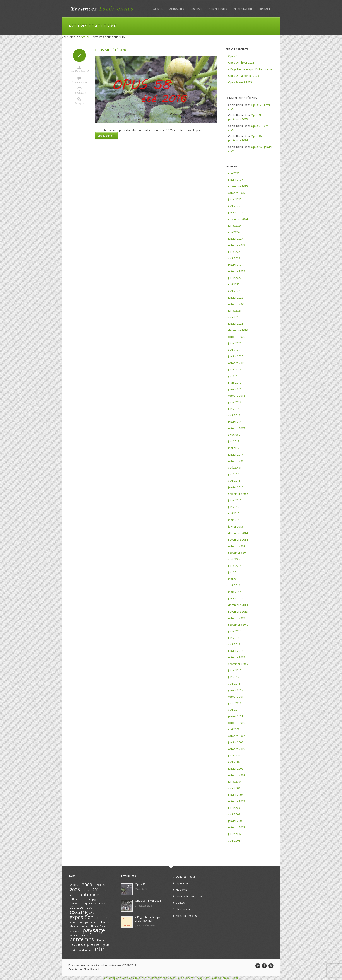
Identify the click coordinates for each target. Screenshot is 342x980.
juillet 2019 (235, 370)
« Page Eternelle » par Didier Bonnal (250, 69)
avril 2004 (234, 788)
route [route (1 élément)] (106, 945)
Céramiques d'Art (115, 978)
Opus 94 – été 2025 (240, 82)
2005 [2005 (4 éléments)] (75, 890)
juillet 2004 (235, 782)
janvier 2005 (236, 769)
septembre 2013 (238, 625)
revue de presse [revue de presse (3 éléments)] (85, 944)
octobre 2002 (237, 827)
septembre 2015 (238, 494)
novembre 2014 (238, 540)
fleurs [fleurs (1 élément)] (109, 918)
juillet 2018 (235, 402)
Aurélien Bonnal (79, 71)
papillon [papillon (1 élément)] (74, 932)
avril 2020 (234, 350)
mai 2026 (234, 173)
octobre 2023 (237, 245)
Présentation (243, 9)
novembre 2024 (238, 219)
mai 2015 (234, 513)
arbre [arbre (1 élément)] (73, 895)
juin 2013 (234, 638)
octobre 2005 (237, 749)
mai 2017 (234, 448)
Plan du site (183, 909)
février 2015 (236, 527)
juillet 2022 (235, 278)
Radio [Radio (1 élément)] (101, 940)
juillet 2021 (235, 311)
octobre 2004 (237, 775)
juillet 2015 (235, 500)
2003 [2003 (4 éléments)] (87, 885)
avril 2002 (234, 841)
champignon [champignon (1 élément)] (93, 899)
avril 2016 (234, 481)
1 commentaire (79, 82)
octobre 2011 (237, 697)
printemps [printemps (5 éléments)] (82, 939)
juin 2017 (234, 441)
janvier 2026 (236, 180)
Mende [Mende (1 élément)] (74, 926)
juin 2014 (234, 572)
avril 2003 (234, 814)
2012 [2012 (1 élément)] (107, 890)
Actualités (177, 9)
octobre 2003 (237, 801)
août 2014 (234, 559)
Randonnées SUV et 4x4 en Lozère (172, 978)
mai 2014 (234, 579)
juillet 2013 (235, 631)
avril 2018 (234, 415)
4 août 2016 (79, 93)
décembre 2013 (238, 605)
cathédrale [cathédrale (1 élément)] (76, 899)
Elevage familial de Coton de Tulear (216, 978)
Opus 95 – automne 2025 (244, 76)
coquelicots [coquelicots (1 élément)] (89, 903)
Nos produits (218, 9)
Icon (79, 55)
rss (271, 966)
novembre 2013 (238, 612)
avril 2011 (234, 710)
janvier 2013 (236, 651)
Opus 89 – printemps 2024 (246, 138)
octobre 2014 (237, 546)
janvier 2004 (236, 795)
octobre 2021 (237, 304)
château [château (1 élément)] (74, 903)
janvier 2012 (236, 690)
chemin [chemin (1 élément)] (108, 899)
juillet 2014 (235, 566)
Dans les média (185, 877)
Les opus (196, 9)
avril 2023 (234, 258)
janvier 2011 (236, 716)
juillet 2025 (235, 199)
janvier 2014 (236, 598)
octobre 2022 (237, 271)
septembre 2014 (238, 553)
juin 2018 (234, 409)
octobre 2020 (237, 337)
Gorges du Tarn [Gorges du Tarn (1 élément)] (89, 922)
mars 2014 (235, 592)
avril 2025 (234, 206)
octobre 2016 (237, 461)
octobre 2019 (237, 363)
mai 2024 (234, 232)
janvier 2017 (236, 455)
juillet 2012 (235, 670)
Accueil (158, 9)
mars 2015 (235, 520)
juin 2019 (234, 376)
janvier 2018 (236, 422)
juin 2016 (234, 474)
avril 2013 (234, 644)
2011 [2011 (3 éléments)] (97, 890)
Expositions (183, 883)
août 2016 (234, 468)
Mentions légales (186, 916)
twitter (258, 966)
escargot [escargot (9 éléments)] (82, 912)
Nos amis (182, 890)
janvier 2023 (236, 265)
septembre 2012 (238, 664)
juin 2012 (234, 677)
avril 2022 (234, 291)
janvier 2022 (236, 298)
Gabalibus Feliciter (139, 978)
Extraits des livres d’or (189, 896)
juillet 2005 (235, 755)
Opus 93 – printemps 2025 (246, 117)
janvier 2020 (236, 356)
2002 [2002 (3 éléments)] (74, 885)
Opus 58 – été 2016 (111, 50)
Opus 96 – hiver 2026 (241, 63)
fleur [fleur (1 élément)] (100, 918)
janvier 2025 (236, 213)
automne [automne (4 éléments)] (89, 894)
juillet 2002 (235, 834)
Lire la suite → (106, 136)
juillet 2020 (235, 343)
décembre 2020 (238, 330)
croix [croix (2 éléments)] (103, 903)
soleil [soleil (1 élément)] (73, 950)
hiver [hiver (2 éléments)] (105, 922)
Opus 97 (233, 56)
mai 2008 (234, 729)
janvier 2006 (236, 742)
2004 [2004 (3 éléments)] (100, 885)
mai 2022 (234, 284)
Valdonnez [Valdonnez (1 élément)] (85, 950)
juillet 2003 (235, 808)
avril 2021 (234, 317)
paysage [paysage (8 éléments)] (94, 930)
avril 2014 (234, 585)
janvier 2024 (236, 239)
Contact (264, 9)
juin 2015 (234, 507)
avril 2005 (234, 762)
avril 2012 (234, 684)
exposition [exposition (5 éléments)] (82, 917)
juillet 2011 (235, 703)
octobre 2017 (237, 428)
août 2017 (234, 435)
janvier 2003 (236, 821)
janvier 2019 (236, 389)
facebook (264, 966)
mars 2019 (235, 383)
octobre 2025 (237, 193)
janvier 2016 (236, 487)
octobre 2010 (237, 723)
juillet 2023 (235, 252)
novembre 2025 (238, 186)
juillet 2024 (235, 226)
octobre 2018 (237, 396)
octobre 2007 (237, 736)
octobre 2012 (237, 657)
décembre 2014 (238, 533)
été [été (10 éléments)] (100, 949)
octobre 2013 (237, 618)
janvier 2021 (236, 324)
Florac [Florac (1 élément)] (73, 922)
